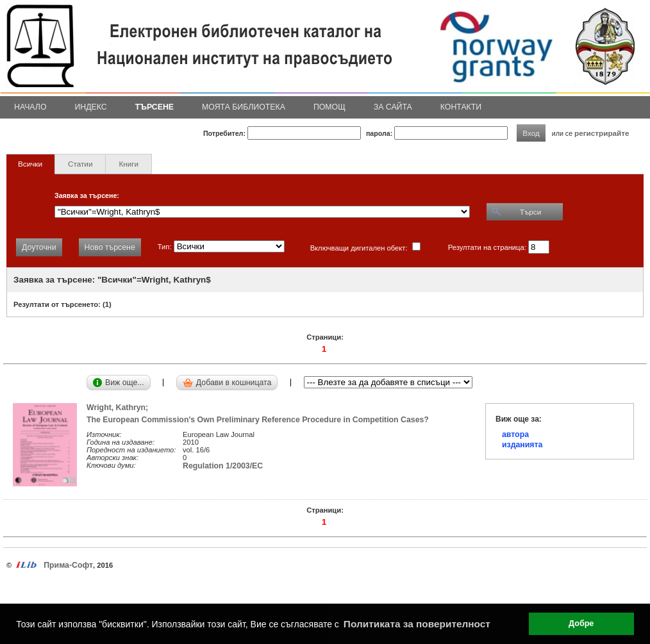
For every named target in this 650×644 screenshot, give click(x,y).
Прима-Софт (68, 565)
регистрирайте (602, 133)
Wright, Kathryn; (120, 408)
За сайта (393, 107)
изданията (522, 445)
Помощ (329, 107)
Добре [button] (581, 623)
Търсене (154, 107)
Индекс (91, 107)
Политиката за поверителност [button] (417, 624)
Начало (30, 107)
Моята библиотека (244, 107)
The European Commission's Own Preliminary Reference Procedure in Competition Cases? (258, 420)
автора (515, 434)
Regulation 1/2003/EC (223, 466)
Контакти (461, 107)
